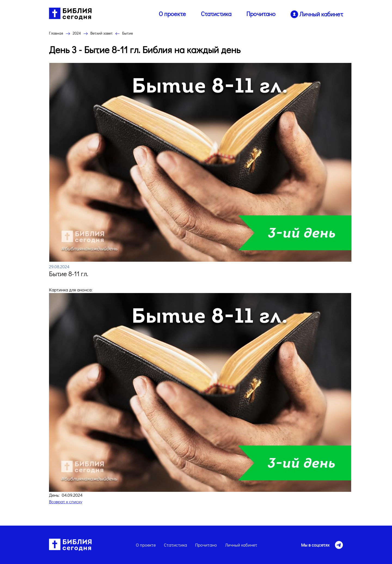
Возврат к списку (66, 501)
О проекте (172, 14)
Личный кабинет (241, 545)
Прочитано (261, 14)
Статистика (216, 14)
